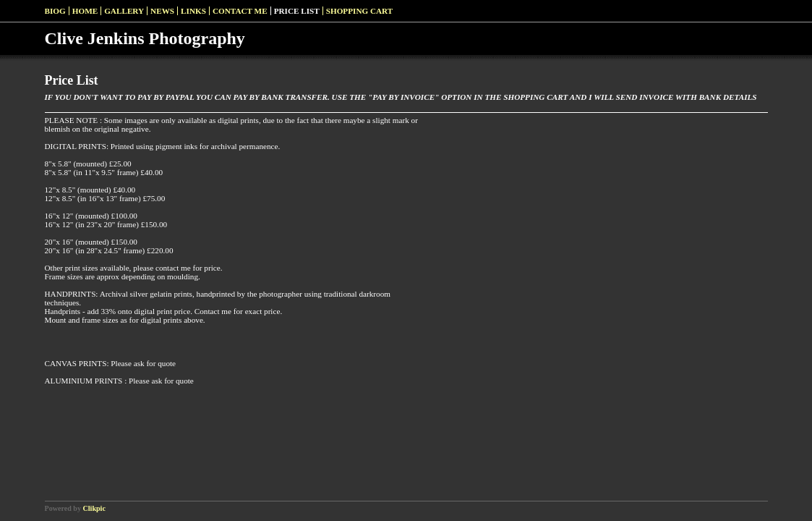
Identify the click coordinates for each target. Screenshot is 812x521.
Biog (55, 11)
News (162, 11)
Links (193, 11)
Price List (297, 11)
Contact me (240, 11)
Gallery (124, 11)
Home (85, 11)
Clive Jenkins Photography (145, 38)
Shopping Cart (360, 11)
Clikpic (94, 508)
